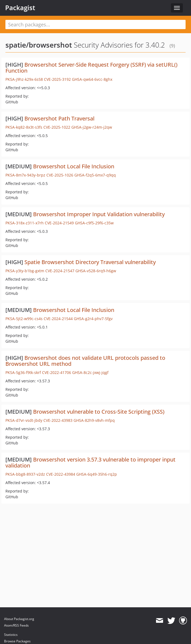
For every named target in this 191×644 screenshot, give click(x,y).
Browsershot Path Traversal (59, 118)
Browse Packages (17, 641)
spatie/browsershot (39, 45)
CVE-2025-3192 (57, 79)
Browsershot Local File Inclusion (74, 166)
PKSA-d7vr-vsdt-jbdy (24, 420)
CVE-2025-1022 (57, 127)
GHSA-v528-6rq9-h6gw (96, 271)
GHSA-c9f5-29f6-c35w (94, 223)
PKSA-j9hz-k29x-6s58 (24, 79)
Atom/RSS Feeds (16, 625)
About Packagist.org (19, 619)
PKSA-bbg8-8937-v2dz (25, 474)
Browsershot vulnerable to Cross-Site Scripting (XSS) (99, 412)
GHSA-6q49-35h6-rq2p (97, 474)
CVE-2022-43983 (58, 420)
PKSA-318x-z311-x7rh (25, 223)
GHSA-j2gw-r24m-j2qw (92, 127)
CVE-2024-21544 (58, 319)
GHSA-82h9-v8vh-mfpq (94, 420)
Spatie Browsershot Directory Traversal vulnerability (90, 262)
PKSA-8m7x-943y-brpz (25, 175)
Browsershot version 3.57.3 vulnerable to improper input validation (90, 462)
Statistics (11, 635)
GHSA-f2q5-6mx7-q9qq (95, 175)
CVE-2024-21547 (60, 271)
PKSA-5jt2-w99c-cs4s (24, 319)
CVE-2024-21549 (59, 223)
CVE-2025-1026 (60, 175)
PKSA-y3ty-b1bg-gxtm (25, 271)
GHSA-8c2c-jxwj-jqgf (90, 372)
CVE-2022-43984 (61, 474)
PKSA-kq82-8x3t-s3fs (24, 127)
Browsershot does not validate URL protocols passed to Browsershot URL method (85, 361)
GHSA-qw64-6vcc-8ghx (92, 79)
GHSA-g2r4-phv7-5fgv (93, 319)
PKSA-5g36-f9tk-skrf (23, 372)
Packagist (20, 8)
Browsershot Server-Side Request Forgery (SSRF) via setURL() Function (91, 68)
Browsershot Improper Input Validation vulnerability (99, 214)
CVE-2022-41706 (57, 372)
